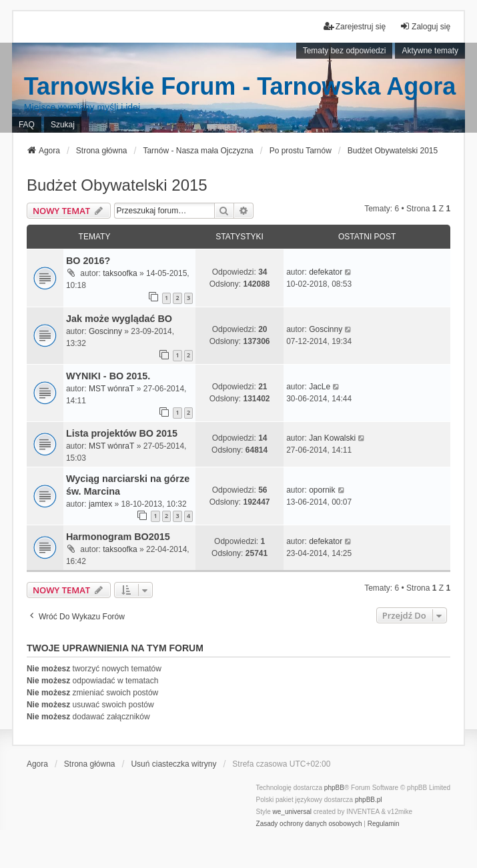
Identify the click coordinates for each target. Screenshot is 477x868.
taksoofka (120, 273)
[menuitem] (309, 824)
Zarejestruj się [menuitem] (355, 26)
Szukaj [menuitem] (63, 125)
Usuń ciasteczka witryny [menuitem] (173, 764)
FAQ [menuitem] (27, 125)
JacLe (320, 387)
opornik (322, 490)
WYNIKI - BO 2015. (108, 376)
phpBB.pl (369, 800)
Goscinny (105, 331)
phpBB (334, 788)
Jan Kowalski (332, 438)
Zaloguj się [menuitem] (425, 26)
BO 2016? (88, 261)
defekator (326, 272)
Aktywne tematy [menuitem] (430, 51)
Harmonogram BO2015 (118, 537)
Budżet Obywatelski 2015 (117, 185)
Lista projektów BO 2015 (122, 433)
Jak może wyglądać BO (119, 319)
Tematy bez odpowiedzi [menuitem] (345, 51)
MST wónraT (111, 389)
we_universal (292, 812)
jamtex (100, 504)
